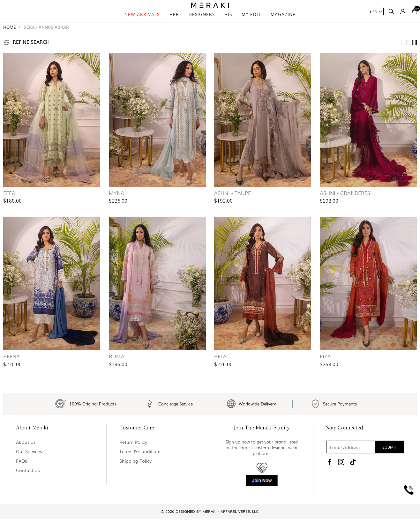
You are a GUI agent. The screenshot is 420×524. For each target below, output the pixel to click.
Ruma (117, 367)
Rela (220, 367)
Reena (11, 367)
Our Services (29, 466)
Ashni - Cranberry (345, 204)
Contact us (28, 485)
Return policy (133, 456)
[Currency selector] (376, 12)
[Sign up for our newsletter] (365, 461)
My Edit (251, 22)
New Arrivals (142, 22)
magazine (283, 22)
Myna (116, 204)
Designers (202, 22)
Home (10, 38)
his (228, 22)
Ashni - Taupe (232, 204)
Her (174, 22)
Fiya (325, 367)
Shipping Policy (135, 475)
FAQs (22, 475)
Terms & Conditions (140, 466)
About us (26, 456)
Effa (9, 204)
